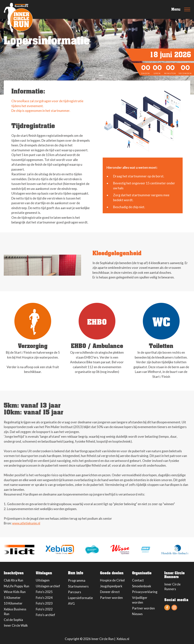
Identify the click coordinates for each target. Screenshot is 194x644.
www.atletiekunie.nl (26, 523)
